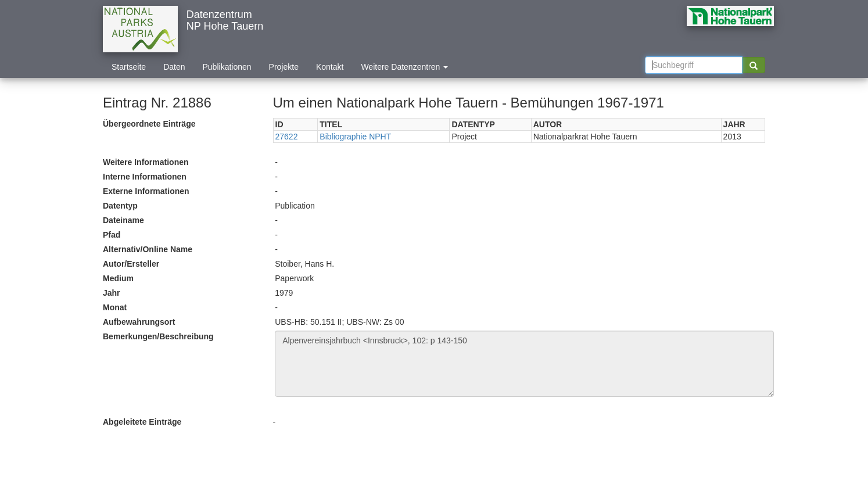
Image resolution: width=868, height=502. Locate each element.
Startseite (129, 67)
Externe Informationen (146, 191)
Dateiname (123, 220)
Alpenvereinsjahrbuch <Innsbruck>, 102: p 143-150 (524, 364)
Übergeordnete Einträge (149, 124)
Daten (174, 67)
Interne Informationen (145, 177)
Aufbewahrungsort (139, 322)
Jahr (112, 293)
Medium (118, 278)
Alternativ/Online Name (148, 249)
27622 (287, 137)
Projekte (284, 67)
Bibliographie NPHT (355, 137)
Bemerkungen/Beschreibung (158, 336)
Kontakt (330, 67)
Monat (115, 307)
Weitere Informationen (146, 162)
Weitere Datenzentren (404, 67)
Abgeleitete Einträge (142, 422)
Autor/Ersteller (131, 264)
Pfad (112, 235)
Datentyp (120, 206)
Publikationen (227, 67)
